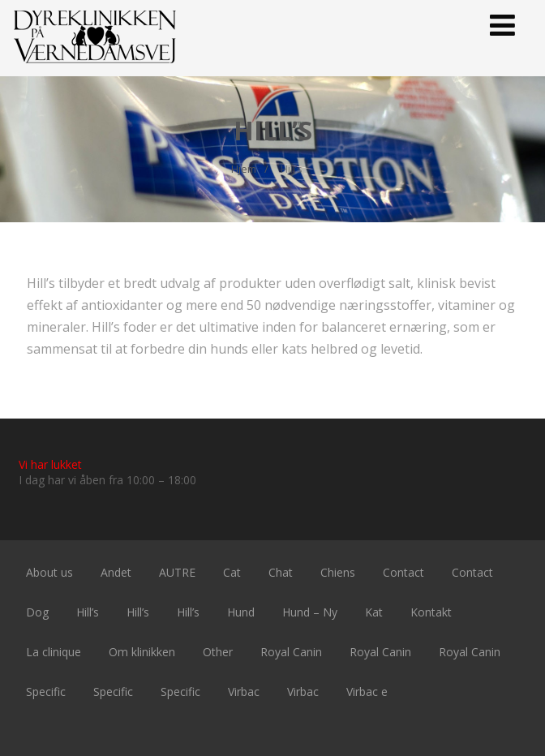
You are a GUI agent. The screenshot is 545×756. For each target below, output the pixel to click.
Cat (232, 572)
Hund (241, 612)
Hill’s (88, 612)
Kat (374, 612)
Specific (46, 692)
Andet (116, 572)
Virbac (244, 692)
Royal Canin (291, 652)
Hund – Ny (310, 612)
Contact (403, 572)
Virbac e (367, 692)
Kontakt (431, 612)
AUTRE (177, 572)
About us (49, 572)
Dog (37, 612)
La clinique (54, 652)
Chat (281, 572)
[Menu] (502, 25)
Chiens (338, 572)
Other (218, 652)
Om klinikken (142, 652)
